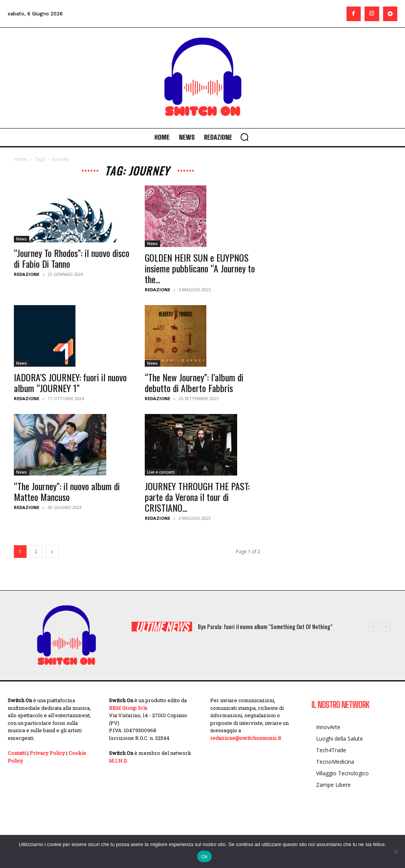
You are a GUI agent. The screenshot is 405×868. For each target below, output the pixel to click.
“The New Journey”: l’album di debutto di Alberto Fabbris (194, 382)
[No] (395, 851)
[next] (386, 627)
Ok (204, 857)
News (22, 239)
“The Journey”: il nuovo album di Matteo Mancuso (67, 491)
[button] (244, 137)
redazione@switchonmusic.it (246, 738)
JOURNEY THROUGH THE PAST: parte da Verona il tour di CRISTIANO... (197, 497)
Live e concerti (161, 472)
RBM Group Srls (128, 708)
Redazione (27, 274)
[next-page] (52, 552)
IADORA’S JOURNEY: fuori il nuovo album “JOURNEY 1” (70, 382)
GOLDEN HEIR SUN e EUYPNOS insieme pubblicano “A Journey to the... (200, 268)
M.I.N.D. (118, 761)
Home (21, 159)
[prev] (373, 627)
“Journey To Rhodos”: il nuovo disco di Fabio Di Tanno (72, 258)
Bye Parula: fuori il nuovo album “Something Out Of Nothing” (265, 626)
